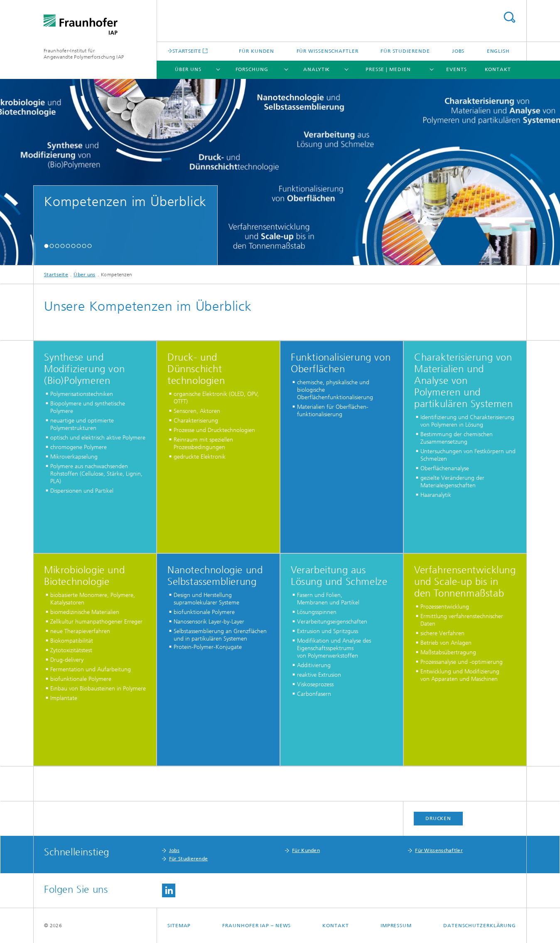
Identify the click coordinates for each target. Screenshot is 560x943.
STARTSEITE (187, 51)
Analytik (317, 69)
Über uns (188, 69)
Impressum (396, 926)
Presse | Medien (388, 69)
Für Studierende (405, 51)
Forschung (252, 69)
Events (456, 69)
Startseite (56, 275)
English (498, 51)
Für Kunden (257, 51)
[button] (46, 246)
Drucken (438, 818)
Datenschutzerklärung (480, 926)
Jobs (458, 51)
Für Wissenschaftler (328, 51)
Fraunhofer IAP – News (257, 926)
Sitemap (179, 926)
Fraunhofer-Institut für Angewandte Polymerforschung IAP (84, 54)
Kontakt (498, 69)
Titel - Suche (509, 17)
